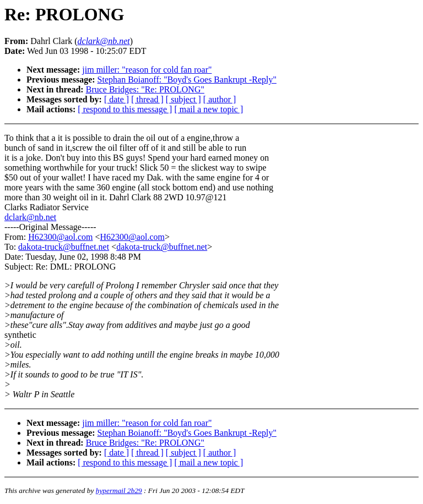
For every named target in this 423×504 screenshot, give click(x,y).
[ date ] (116, 99)
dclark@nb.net (30, 217)
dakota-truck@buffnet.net (64, 247)
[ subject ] (183, 99)
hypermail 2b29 (119, 491)
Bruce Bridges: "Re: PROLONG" (145, 89)
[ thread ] (147, 99)
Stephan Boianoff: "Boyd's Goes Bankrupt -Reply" (187, 80)
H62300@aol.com (60, 237)
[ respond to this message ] (125, 109)
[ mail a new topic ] (208, 109)
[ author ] (220, 99)
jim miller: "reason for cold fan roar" (147, 70)
